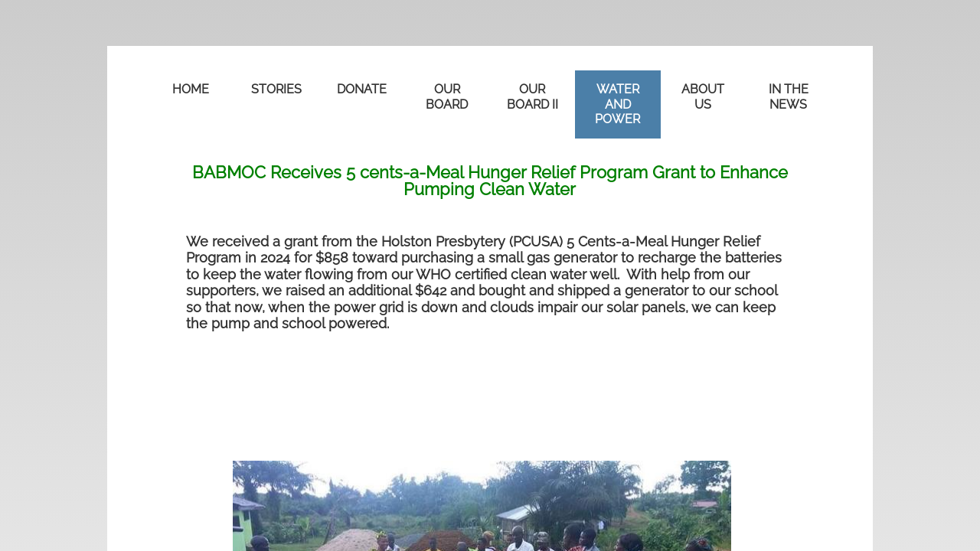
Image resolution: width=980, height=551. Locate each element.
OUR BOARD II (532, 97)
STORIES (276, 89)
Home (191, 89)
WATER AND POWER (617, 104)
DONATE (362, 89)
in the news (789, 97)
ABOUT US (703, 97)
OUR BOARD (447, 97)
